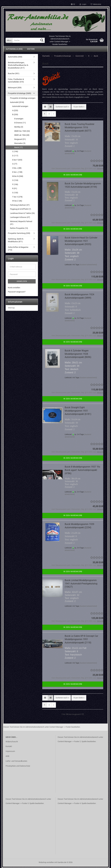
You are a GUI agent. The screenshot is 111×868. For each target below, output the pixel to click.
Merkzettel (96, 4)
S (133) (15, 193)
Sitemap (11, 308)
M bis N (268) (18, 176)
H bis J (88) (17, 168)
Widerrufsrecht (12, 742)
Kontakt (9, 746)
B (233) (15, 114)
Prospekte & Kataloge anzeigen (23, 98)
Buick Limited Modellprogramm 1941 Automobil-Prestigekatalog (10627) (81, 584)
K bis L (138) (17, 172)
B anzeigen (19, 119)
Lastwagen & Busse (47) (20, 217)
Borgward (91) (20, 139)
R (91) (15, 188)
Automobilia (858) (14, 49)
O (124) (15, 180)
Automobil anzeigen (20, 106)
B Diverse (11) (20, 123)
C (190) (15, 151)
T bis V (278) (17, 197)
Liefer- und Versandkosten (16, 761)
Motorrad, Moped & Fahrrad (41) (21, 223)
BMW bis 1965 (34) (22, 131)
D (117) (15, 156)
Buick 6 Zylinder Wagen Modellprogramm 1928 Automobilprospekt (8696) (78, 354)
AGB (7, 756)
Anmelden (22, 281)
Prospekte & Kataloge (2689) (20, 93)
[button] (73, 4)
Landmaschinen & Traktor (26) (22, 213)
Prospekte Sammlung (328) (19, 233)
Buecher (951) (14, 73)
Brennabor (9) (20, 143)
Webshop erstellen (46, 862)
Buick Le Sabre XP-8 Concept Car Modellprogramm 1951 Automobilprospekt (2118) (81, 639)
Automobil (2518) (17, 102)
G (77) (15, 164)
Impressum (10, 751)
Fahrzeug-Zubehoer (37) (20, 205)
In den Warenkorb (73, 175)
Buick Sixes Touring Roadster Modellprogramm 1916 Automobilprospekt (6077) (80, 127)
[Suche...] (9, 40)
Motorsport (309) (15, 88)
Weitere (31, 49)
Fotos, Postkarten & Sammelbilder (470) (16, 81)
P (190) (15, 184)
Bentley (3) (19, 127)
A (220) (15, 110)
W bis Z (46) (17, 201)
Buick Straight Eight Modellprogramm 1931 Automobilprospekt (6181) (78, 411)
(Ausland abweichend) (88, 265)
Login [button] (83, 4)
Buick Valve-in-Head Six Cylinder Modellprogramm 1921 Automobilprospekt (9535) (81, 241)
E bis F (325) (17, 160)
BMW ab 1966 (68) (22, 135)
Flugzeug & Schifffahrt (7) (21, 209)
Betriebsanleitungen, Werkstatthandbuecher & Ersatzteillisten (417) (18, 65)
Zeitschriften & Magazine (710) (18, 249)
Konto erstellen (14, 288)
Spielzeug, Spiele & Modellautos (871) (16, 240)
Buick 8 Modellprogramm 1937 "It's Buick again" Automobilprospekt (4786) (82, 470)
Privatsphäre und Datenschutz (18, 766)
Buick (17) (19, 147)
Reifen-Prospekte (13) (19, 228)
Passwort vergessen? (17, 292)
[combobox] (62, 107)
